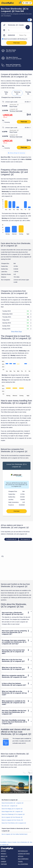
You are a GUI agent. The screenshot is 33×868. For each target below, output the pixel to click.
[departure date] (12, 35)
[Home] (9, 3)
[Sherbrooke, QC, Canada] (19, 25)
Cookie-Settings (24, 854)
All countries (23, 864)
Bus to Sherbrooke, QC (23, 842)
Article (21, 856)
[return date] (25, 35)
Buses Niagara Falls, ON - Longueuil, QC (12, 812)
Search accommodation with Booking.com (15, 39)
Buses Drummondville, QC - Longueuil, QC (13, 803)
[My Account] (20, 3)
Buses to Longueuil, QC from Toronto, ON (12, 820)
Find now (24, 122)
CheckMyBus (3, 842)
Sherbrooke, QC (11, 539)
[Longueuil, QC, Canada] (19, 30)
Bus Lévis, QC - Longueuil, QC (10, 806)
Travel (20, 861)
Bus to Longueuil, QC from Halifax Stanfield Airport (15, 834)
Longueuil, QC (25, 539)
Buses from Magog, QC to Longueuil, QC (12, 809)
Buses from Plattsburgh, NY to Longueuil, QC (13, 814)
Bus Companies (23, 859)
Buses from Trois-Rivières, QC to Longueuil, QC (14, 823)
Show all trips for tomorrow (16, 153)
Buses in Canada (12, 842)
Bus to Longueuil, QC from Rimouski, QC (12, 817)
